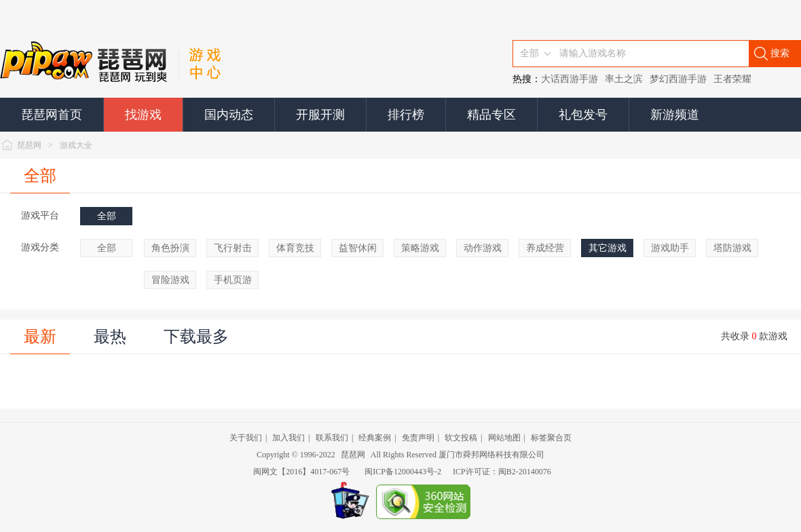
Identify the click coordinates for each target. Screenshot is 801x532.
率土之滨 (624, 79)
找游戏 (143, 115)
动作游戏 (483, 248)
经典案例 (375, 438)
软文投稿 (461, 438)
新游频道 (675, 115)
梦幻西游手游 (678, 79)
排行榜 (406, 115)
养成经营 (545, 248)
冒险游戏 (170, 280)
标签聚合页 (551, 438)
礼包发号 (583, 115)
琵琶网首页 (52, 115)
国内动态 (229, 115)
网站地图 (504, 438)
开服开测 (320, 115)
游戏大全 (76, 145)
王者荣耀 (732, 79)
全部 (40, 176)
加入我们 (288, 438)
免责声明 (418, 438)
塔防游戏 (732, 248)
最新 (40, 337)
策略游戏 (420, 248)
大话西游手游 (570, 79)
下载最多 (196, 337)
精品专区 (491, 115)
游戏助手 (670, 248)
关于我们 (246, 438)
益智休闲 (358, 248)
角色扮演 (170, 248)
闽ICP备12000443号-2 (403, 472)
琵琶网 (29, 145)
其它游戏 (608, 248)
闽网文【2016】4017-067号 (301, 472)
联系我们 (332, 438)
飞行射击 (233, 248)
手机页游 (233, 280)
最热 (110, 337)
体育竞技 (295, 248)
